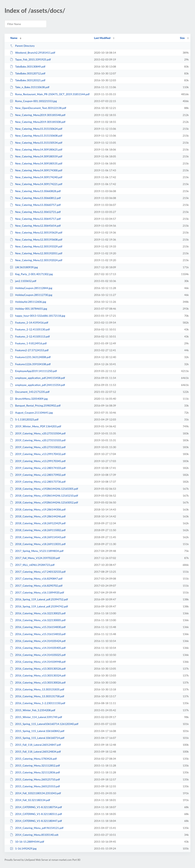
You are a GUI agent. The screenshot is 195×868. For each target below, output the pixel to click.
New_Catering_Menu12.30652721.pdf (35, 212)
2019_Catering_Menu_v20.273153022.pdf (38, 447)
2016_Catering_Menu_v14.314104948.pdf (38, 662)
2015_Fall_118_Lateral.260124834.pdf (35, 752)
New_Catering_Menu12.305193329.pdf (36, 246)
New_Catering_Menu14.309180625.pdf (36, 149)
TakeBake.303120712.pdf (28, 73)
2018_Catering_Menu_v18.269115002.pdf (38, 530)
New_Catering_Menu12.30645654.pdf (35, 226)
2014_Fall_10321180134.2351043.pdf (35, 793)
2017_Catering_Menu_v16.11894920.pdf (37, 592)
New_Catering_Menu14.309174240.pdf (36, 177)
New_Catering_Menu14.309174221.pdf (36, 184)
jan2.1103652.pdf (23, 281)
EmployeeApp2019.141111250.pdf (33, 371)
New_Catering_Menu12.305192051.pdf (36, 253)
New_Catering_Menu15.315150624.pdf (36, 129)
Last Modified (102, 38)
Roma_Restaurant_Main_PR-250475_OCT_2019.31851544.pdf (50, 94)
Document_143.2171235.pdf (30, 392)
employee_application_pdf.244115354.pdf (37, 385)
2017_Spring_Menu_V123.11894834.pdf (37, 551)
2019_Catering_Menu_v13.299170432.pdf (38, 454)
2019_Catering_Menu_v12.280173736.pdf (38, 482)
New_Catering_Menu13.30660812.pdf (35, 198)
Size (182, 38)
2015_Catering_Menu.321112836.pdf (35, 772)
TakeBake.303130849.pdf (28, 66)
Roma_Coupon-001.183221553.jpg (33, 101)
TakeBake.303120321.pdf (28, 80)
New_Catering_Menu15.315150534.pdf (36, 143)
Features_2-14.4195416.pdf (29, 322)
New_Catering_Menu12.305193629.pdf (36, 232)
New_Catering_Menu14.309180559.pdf (36, 156)
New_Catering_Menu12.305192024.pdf (36, 260)
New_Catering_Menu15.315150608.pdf (36, 136)
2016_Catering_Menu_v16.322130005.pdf (38, 620)
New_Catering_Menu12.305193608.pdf (36, 240)
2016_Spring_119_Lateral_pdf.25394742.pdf (39, 606)
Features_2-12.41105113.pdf (30, 336)
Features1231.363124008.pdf (30, 357)
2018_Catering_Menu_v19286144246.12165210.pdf (44, 496)
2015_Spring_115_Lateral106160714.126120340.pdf (44, 724)
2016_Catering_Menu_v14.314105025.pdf (38, 655)
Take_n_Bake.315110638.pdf (30, 87)
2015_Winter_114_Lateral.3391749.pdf (36, 717)
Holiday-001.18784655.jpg (28, 309)
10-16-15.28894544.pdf (27, 842)
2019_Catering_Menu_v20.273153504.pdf (38, 433)
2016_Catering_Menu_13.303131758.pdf (37, 696)
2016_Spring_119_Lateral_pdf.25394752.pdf (39, 599)
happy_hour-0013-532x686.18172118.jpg (38, 316)
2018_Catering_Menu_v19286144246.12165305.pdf (44, 489)
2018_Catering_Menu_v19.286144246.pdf (38, 516)
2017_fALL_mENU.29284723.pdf (32, 565)
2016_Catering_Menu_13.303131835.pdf (37, 689)
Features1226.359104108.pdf (30, 364)
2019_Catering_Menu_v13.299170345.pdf (38, 461)
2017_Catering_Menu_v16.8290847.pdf (36, 579)
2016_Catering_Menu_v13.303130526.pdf (38, 669)
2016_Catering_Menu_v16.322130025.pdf (38, 613)
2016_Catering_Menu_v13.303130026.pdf (38, 682)
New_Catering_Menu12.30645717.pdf (35, 219)
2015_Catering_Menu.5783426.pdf (33, 759)
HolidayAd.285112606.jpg (28, 302)
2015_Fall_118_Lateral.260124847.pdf (35, 745)
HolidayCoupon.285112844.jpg (31, 288)
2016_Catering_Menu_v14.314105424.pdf (38, 641)
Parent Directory (22, 46)
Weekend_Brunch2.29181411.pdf (33, 53)
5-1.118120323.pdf (24, 419)
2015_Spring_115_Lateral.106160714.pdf (37, 738)
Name (14, 38)
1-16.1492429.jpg (23, 848)
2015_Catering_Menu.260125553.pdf (35, 786)
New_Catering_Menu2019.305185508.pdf (38, 122)
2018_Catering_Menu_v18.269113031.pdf (38, 544)
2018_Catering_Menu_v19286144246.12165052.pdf (44, 502)
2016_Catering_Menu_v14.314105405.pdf (38, 648)
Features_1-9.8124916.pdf (28, 343)
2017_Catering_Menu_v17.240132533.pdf (38, 572)
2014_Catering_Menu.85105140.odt (34, 835)
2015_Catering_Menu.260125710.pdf (35, 779)
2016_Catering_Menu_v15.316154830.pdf (38, 627)
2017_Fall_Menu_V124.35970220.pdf (35, 558)
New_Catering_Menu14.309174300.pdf (36, 170)
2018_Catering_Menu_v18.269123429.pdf (38, 523)
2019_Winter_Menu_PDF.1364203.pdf (36, 426)
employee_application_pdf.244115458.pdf (37, 378)
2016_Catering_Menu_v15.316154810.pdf (38, 634)
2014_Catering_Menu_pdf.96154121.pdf (37, 828)
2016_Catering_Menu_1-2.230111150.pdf (38, 703)
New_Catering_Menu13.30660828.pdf (35, 191)
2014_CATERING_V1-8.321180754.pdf (36, 807)
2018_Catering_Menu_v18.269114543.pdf (38, 537)
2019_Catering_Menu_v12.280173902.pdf (38, 475)
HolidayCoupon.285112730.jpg (31, 295)
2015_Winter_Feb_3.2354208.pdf (33, 710)
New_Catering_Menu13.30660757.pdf (35, 205)
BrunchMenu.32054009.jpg (29, 399)
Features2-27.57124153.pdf (29, 350)
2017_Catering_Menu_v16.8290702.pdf (36, 586)
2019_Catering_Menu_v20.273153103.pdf (38, 440)
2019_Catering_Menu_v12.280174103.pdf (38, 468)
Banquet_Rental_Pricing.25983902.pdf (35, 405)
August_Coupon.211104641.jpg (31, 413)
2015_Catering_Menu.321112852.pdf (35, 765)
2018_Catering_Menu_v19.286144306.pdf (38, 509)
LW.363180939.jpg (24, 267)
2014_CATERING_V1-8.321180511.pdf (36, 814)
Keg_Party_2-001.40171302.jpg (31, 274)
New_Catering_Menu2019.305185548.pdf (38, 115)
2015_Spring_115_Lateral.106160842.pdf (37, 731)
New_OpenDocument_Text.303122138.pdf (38, 108)
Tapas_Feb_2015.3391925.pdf (30, 59)
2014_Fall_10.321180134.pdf (30, 800)
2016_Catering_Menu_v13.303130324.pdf (38, 675)
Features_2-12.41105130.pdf (30, 329)
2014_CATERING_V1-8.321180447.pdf (36, 821)
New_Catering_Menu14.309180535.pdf (36, 163)
